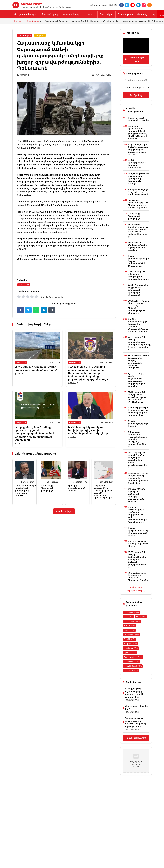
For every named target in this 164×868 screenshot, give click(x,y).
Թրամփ (129, 639)
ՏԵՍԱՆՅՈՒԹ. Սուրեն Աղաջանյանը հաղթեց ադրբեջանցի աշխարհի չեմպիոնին (138, 362)
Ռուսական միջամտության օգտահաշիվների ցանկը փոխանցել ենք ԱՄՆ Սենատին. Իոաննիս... (138, 132)
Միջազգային (132, 621)
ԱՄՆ (128, 617)
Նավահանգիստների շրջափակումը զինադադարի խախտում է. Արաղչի (25, 490)
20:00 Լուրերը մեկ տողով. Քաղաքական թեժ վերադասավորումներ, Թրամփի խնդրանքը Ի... (139, 343)
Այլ (153, 14)
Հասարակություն (73, 14)
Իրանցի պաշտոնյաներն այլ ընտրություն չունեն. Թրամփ (138, 532)
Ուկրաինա (131, 671)
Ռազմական (106, 14)
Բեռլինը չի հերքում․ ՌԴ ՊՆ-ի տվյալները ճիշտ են (138, 544)
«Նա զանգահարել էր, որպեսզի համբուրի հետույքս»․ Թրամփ (138, 577)
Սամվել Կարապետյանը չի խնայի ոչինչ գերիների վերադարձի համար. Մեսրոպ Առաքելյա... (138, 325)
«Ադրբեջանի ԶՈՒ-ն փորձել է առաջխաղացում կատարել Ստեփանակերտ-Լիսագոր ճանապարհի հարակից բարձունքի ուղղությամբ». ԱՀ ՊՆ (89, 373)
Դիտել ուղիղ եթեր (135, 59)
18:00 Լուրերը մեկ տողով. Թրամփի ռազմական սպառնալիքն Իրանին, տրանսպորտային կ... (137, 460)
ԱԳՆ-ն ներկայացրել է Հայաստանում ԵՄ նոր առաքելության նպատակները (138, 411)
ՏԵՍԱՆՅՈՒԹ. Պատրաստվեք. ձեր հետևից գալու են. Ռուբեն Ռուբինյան (138, 204)
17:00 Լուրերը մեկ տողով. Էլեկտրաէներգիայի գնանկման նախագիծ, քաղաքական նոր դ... (138, 559)
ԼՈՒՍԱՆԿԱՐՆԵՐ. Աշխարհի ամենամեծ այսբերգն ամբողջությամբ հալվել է (136, 495)
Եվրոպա (130, 653)
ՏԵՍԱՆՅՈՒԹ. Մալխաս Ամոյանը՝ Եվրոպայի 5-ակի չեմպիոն (138, 246)
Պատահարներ (50, 14)
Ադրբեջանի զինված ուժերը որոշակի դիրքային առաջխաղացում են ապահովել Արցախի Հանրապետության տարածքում (35, 433)
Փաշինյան (131, 644)
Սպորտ (91, 14)
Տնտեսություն (125, 14)
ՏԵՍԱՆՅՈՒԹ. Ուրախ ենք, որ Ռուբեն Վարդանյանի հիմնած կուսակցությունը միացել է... (138, 307)
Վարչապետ (131, 662)
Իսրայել (130, 626)
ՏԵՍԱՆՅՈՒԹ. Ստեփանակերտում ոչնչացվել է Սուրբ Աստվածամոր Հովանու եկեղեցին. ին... (138, 231)
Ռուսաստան (132, 635)
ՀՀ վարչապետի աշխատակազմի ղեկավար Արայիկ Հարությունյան (134, 693)
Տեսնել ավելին (64, 511)
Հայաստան (132, 612)
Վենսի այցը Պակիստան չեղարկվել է (47, 488)
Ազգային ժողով (133, 666)
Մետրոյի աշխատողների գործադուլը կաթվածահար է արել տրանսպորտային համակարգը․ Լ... (137, 515)
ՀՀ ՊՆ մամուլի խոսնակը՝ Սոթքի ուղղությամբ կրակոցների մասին (36, 368)
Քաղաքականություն (26, 14)
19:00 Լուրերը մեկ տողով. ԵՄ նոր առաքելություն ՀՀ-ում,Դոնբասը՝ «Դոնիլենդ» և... (137, 397)
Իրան (141, 617)
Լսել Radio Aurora (136, 738)
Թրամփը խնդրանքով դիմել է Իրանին (77, 488)
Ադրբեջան (131, 648)
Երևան (129, 630)
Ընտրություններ (133, 657)
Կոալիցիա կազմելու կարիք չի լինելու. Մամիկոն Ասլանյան (138, 192)
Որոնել (136, 95)
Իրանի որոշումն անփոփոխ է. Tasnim (138, 119)
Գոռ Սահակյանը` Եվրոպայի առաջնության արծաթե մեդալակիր (139, 275)
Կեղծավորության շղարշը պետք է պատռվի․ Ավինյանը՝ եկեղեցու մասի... (136, 722)
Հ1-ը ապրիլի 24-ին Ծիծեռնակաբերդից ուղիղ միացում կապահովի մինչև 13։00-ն (138, 149)
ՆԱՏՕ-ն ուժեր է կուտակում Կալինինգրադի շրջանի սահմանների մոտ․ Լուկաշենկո (88, 430)
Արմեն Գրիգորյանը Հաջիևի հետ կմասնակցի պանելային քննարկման (138, 290)
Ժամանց (142, 14)
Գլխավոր (17, 21)
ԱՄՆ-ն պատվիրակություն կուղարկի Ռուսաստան (138, 164)
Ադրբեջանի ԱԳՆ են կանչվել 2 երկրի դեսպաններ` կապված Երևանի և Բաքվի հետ (138, 478)
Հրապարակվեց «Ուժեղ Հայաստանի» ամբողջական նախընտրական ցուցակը (136, 380)
